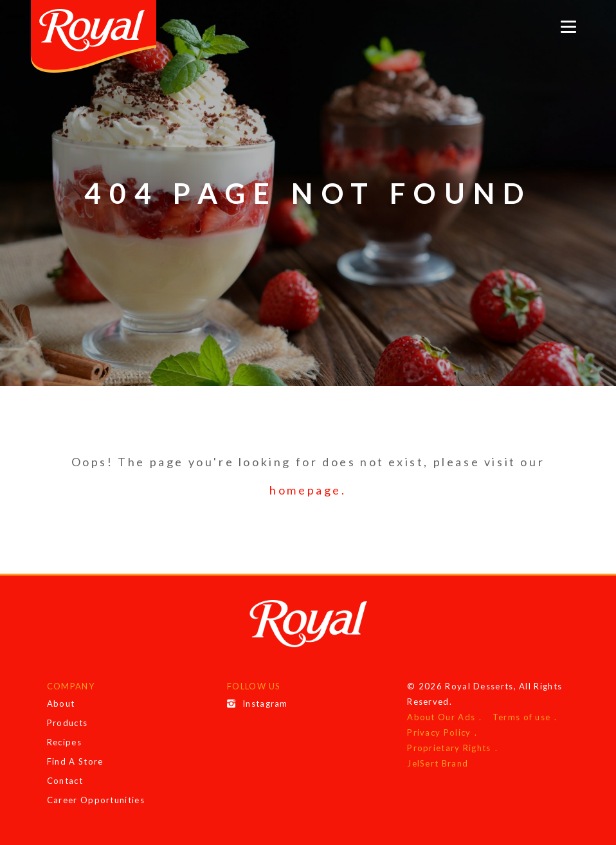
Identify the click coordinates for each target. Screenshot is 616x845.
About (61, 704)
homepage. (308, 490)
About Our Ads (441, 717)
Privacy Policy (439, 732)
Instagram (258, 704)
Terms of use (522, 717)
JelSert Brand (438, 763)
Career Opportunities (96, 800)
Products (67, 723)
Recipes (64, 742)
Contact (65, 781)
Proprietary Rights (449, 748)
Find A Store (75, 761)
